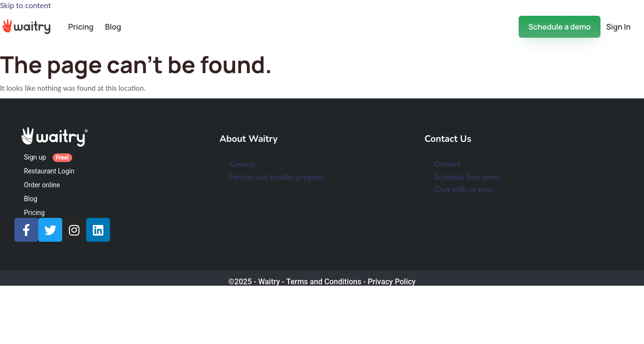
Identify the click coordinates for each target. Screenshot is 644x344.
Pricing (81, 27)
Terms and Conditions (324, 282)
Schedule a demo (559, 27)
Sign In (618, 27)
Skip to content (26, 5)
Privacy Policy (392, 282)
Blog (113, 27)
